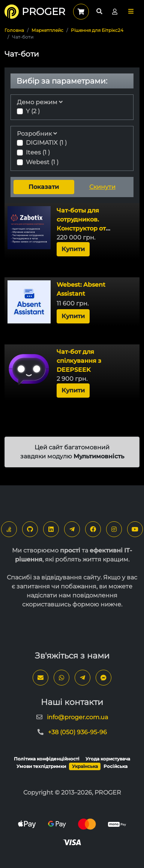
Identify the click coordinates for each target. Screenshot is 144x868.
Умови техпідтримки (41, 766)
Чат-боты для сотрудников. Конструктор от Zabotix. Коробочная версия (90, 228)
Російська (115, 766)
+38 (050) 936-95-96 (77, 732)
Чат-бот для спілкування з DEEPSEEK (79, 361)
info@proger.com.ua (77, 717)
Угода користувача (108, 759)
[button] (131, 11)
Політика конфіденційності (47, 759)
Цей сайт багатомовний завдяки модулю (72, 452)
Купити (73, 249)
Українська (85, 766)
